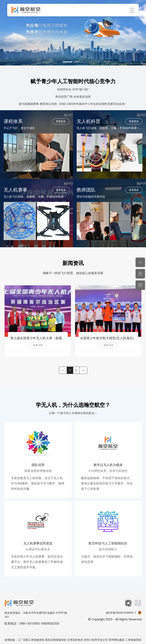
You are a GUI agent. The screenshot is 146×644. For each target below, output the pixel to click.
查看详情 (38, 345)
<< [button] (63, 370)
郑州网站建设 (117, 640)
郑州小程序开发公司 (96, 640)
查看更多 (61, 121)
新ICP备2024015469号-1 (121, 613)
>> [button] (83, 370)
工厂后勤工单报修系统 (31, 640)
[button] (67, 62)
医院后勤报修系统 (56, 640)
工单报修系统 (133, 640)
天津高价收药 (75, 640)
